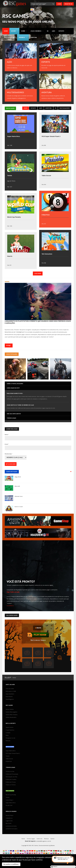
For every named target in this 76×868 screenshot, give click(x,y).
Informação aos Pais (11, 777)
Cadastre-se (9, 818)
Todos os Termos (11, 785)
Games (52, 839)
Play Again (40, 635)
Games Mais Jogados (12, 712)
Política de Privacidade (12, 774)
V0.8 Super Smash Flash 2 (51, 136)
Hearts (10, 256)
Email (7, 444)
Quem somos (10, 727)
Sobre (23, 31)
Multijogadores (10, 37)
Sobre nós (39, 839)
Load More (38, 273)
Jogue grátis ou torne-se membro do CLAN (20, 405)
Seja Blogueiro (10, 699)
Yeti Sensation (47, 254)
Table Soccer (46, 176)
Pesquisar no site (10, 738)
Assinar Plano (9, 815)
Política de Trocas (11, 782)
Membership (9, 454)
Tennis (10, 176)
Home (6, 31)
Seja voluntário (10, 694)
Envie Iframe (9, 697)
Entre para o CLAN (11, 691)
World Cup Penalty (14, 217)
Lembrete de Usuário (12, 829)
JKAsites (53, 845)
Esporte (61, 31)
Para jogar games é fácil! (15, 393)
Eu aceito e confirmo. (11, 864)
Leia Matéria (10, 606)
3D (48, 31)
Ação (53, 31)
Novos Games (10, 709)
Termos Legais (31, 839)
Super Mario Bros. (14, 136)
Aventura (34, 37)
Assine (13, 31)
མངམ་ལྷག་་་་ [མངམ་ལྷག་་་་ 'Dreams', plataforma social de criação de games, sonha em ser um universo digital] (9, 345)
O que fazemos (10, 730)
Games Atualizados (11, 717)
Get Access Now (11, 464)
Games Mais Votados (12, 715)
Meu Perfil (9, 823)
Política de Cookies (11, 779)
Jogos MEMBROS (36, 31)
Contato (8, 733)
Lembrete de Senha (11, 826)
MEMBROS (22, 37)
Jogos (26, 108)
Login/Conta (9, 821)
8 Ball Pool (46, 215)
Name (7, 434)
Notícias (8, 741)
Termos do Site (10, 771)
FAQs (7, 735)
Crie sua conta (10, 689)
